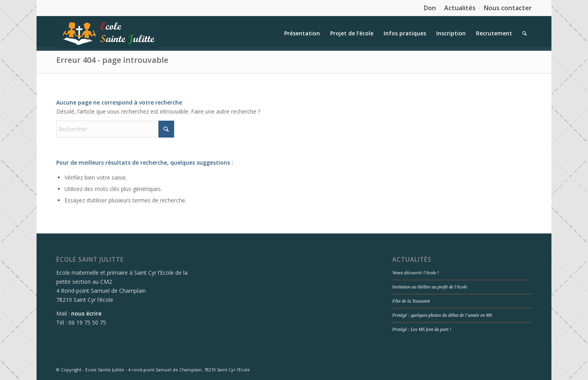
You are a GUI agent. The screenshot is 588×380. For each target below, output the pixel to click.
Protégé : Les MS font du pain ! (422, 329)
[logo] (107, 33)
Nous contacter (508, 8)
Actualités (460, 8)
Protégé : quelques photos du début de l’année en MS (442, 315)
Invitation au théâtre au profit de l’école (430, 287)
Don (430, 8)
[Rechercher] (525, 33)
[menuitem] (430, 8)
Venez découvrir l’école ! (416, 273)
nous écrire (86, 313)
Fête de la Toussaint (411, 301)
